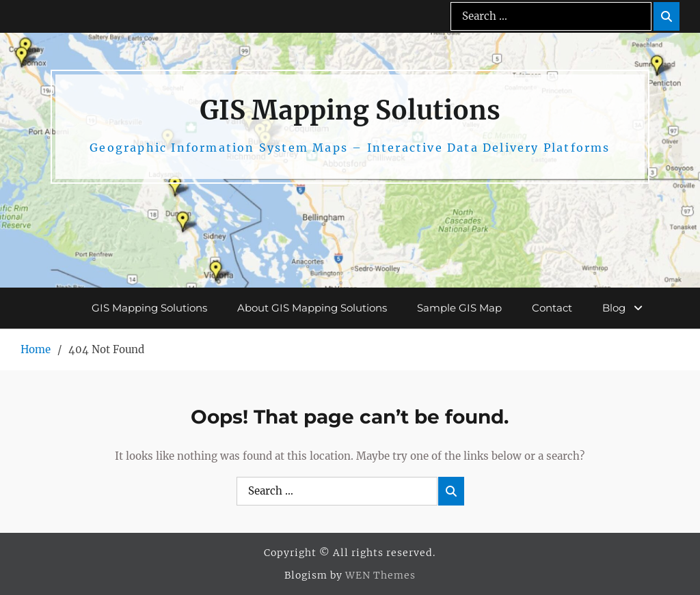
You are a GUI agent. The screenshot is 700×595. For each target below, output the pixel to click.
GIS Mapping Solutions (350, 110)
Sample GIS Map (459, 308)
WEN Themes (380, 575)
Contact (552, 308)
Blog (614, 308)
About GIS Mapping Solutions (312, 308)
